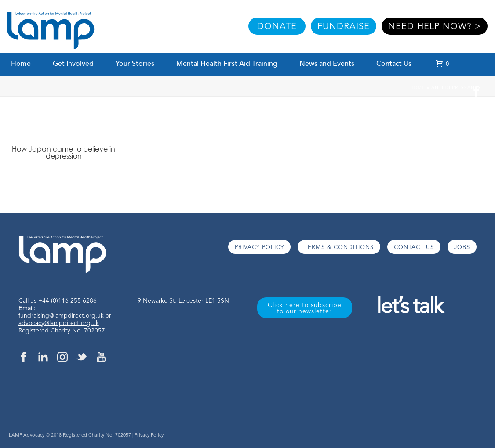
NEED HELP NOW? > (435, 27)
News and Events (327, 64)
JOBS (462, 247)
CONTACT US (414, 247)
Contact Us (394, 64)
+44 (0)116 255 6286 (67, 301)
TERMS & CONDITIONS (339, 247)
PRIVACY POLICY (259, 247)
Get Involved (73, 64)
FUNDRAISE (344, 27)
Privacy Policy (149, 435)
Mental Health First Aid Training (227, 64)
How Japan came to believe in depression (64, 152)
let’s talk (409, 308)
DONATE (277, 27)
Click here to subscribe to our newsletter (305, 308)
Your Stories (135, 64)
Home (21, 64)
